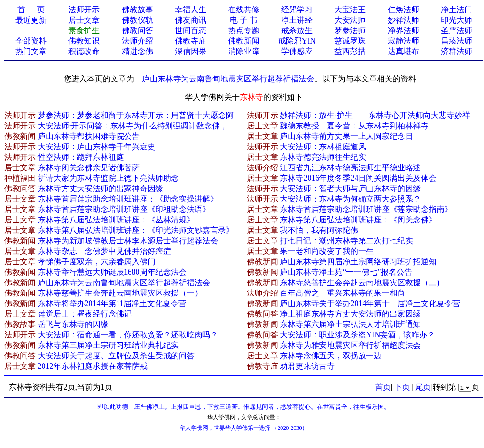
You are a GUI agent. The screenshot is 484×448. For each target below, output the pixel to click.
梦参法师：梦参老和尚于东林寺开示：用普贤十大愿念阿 (136, 115)
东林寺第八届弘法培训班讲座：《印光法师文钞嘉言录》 (136, 230)
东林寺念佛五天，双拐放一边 (331, 356)
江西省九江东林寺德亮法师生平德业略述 (350, 168)
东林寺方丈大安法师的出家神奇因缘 (101, 189)
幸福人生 (191, 10)
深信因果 (191, 51)
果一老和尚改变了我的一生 (327, 251)
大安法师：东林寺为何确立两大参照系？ (350, 199)
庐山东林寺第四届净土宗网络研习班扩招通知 (358, 262)
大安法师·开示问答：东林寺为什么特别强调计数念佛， (133, 126)
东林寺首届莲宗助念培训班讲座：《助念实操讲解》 (128, 199)
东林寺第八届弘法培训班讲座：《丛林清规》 (116, 220)
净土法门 (457, 10)
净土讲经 (297, 20)
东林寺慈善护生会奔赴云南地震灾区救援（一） (120, 293)
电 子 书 (244, 20)
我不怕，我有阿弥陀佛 (319, 230)
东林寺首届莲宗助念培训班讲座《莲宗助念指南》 (366, 209)
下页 (402, 387)
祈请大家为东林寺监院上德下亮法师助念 (108, 178)
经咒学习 (297, 10)
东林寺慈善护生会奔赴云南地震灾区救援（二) (360, 283)
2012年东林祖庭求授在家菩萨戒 (93, 366)
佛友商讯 (191, 20)
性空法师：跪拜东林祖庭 (81, 157)
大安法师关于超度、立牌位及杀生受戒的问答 (116, 356)
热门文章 (31, 51)
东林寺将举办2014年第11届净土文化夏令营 (112, 303)
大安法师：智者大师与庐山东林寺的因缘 (350, 189)
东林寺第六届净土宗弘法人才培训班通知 (350, 324)
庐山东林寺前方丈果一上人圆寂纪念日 (346, 136)
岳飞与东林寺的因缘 (73, 324)
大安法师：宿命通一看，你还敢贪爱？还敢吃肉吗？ (128, 335)
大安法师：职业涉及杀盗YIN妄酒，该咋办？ (357, 335)
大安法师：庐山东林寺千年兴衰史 (97, 147)
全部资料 (31, 41)
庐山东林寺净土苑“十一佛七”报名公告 (346, 272)
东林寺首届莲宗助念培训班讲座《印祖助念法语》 (124, 209)
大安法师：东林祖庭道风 (323, 147)
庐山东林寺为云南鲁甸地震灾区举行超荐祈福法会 (228, 79)
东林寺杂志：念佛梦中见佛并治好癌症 (104, 251)
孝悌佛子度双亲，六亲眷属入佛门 (97, 262)
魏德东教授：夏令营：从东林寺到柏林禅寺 (354, 126)
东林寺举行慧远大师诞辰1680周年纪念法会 (112, 272)
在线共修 (244, 10)
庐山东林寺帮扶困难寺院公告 (89, 136)
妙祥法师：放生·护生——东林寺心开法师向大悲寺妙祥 (375, 115)
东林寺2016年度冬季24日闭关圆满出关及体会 (358, 178)
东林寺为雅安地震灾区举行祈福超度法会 (350, 345)
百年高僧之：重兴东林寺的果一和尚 (343, 293)
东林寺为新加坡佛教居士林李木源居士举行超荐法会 (128, 241)
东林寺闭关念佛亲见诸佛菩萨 (89, 168)
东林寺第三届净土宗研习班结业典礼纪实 (108, 345)
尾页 (423, 387)
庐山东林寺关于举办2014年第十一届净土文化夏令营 (370, 303)
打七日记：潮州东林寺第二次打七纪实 (346, 241)
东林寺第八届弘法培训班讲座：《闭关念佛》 (358, 220)
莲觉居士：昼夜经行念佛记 (85, 314)
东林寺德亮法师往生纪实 (323, 157)
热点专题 (244, 30)
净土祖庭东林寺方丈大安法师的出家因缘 (350, 314)
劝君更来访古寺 (307, 366)
